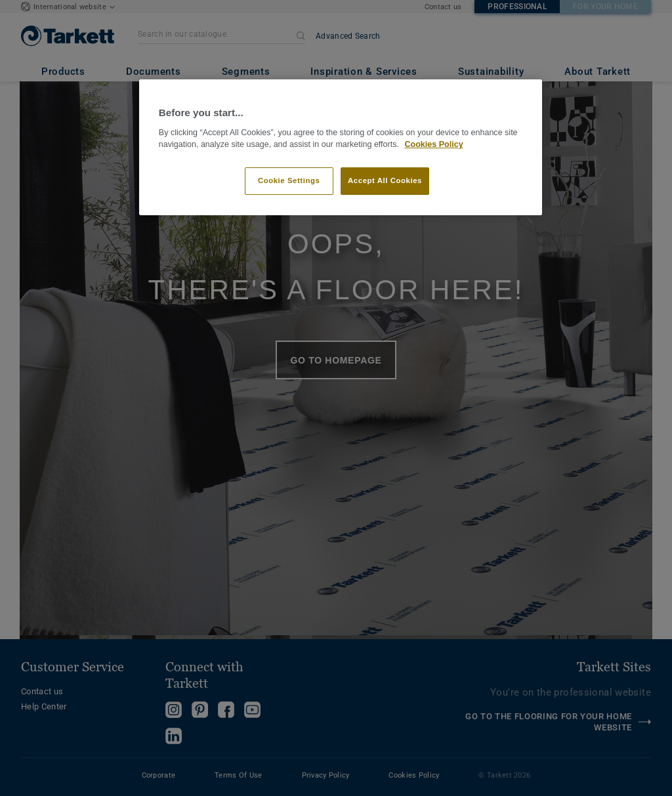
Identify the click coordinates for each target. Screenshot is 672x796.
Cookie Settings (289, 180)
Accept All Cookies (385, 180)
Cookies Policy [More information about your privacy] (433, 144)
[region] (341, 147)
